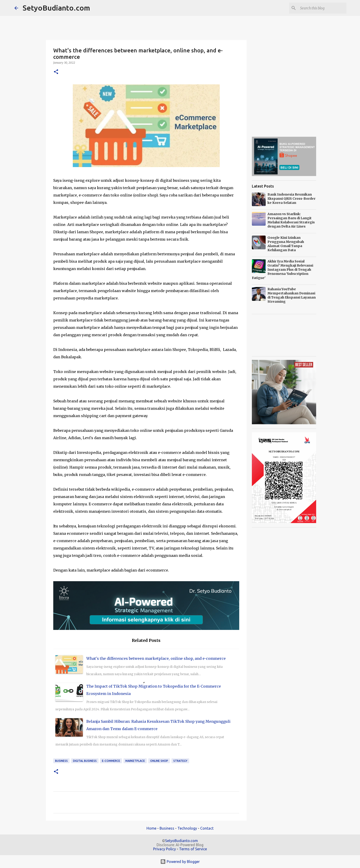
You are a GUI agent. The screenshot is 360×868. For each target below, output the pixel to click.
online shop (159, 761)
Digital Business (85, 761)
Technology (187, 828)
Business (61, 761)
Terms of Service (193, 849)
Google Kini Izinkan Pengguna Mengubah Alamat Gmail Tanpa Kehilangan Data (286, 244)
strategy (180, 761)
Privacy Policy (165, 849)
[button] (56, 72)
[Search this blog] (322, 8)
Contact (207, 828)
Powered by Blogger (180, 862)
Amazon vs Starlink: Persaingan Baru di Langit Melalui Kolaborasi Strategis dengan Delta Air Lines (291, 220)
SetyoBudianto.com (56, 8)
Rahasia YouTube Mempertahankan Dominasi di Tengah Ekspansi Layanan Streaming (292, 295)
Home (151, 828)
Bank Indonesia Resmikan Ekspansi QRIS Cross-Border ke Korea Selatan (291, 199)
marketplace (135, 761)
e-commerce (111, 761)
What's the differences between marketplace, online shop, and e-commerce (156, 658)
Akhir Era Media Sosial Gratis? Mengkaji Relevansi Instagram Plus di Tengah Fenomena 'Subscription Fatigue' (283, 270)
